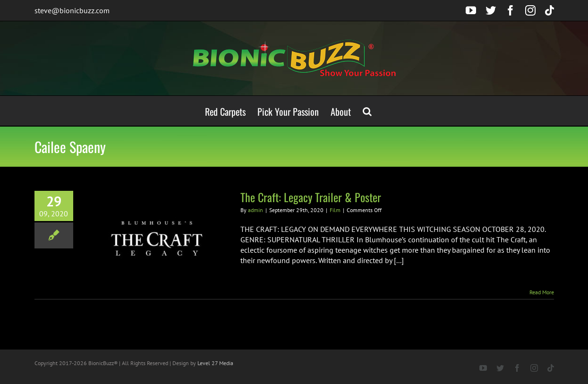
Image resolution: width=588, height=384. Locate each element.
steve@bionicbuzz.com (72, 10)
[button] (367, 111)
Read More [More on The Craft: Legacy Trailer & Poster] (542, 292)
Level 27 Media (215, 363)
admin (256, 210)
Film (335, 210)
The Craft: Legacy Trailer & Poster (311, 197)
